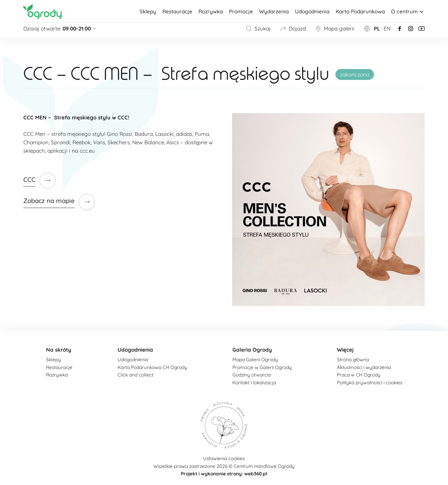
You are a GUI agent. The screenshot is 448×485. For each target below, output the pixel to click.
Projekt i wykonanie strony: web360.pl (224, 474)
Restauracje (177, 11)
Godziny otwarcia (252, 375)
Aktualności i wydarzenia (364, 367)
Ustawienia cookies (224, 458)
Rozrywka (211, 11)
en (387, 28)
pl (377, 28)
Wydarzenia (274, 11)
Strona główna (353, 360)
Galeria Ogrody (252, 350)
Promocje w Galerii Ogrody (262, 367)
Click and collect (135, 375)
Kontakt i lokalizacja (254, 383)
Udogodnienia (312, 11)
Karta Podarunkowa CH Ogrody (152, 367)
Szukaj (258, 28)
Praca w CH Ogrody (359, 375)
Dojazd (293, 28)
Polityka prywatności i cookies (370, 383)
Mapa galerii (335, 28)
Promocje (241, 11)
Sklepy (148, 11)
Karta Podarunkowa (360, 11)
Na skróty (59, 350)
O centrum (408, 11)
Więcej (345, 350)
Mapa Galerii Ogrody (255, 360)
